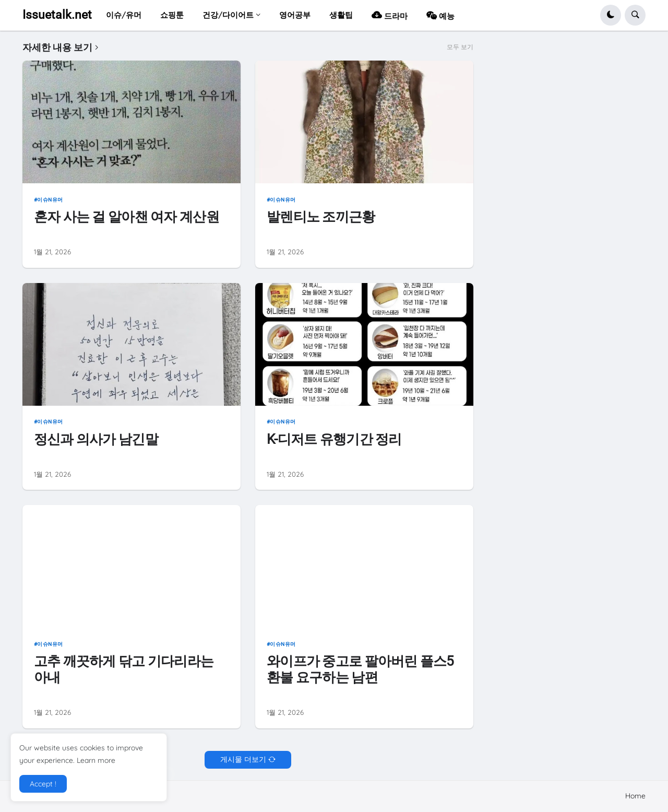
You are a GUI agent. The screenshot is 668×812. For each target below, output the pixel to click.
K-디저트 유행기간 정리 (334, 439)
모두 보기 (460, 47)
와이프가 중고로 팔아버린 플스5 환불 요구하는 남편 (360, 669)
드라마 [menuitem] (390, 15)
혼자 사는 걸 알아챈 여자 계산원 (127, 217)
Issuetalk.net (57, 15)
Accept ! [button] (43, 784)
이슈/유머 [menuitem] (124, 15)
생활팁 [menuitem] (341, 15)
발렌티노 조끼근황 (321, 217)
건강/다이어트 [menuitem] (228, 15)
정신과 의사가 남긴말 (96, 439)
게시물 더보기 (243, 759)
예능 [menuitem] (440, 15)
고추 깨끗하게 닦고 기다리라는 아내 (124, 669)
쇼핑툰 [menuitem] (172, 15)
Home (635, 796)
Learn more (96, 760)
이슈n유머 (50, 200)
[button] (611, 15)
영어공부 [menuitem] (295, 15)
